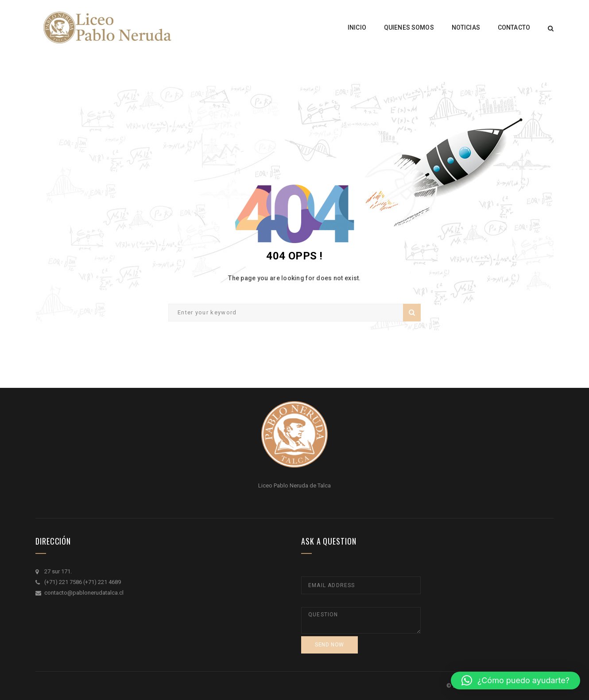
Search (412, 313)
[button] (515, 681)
